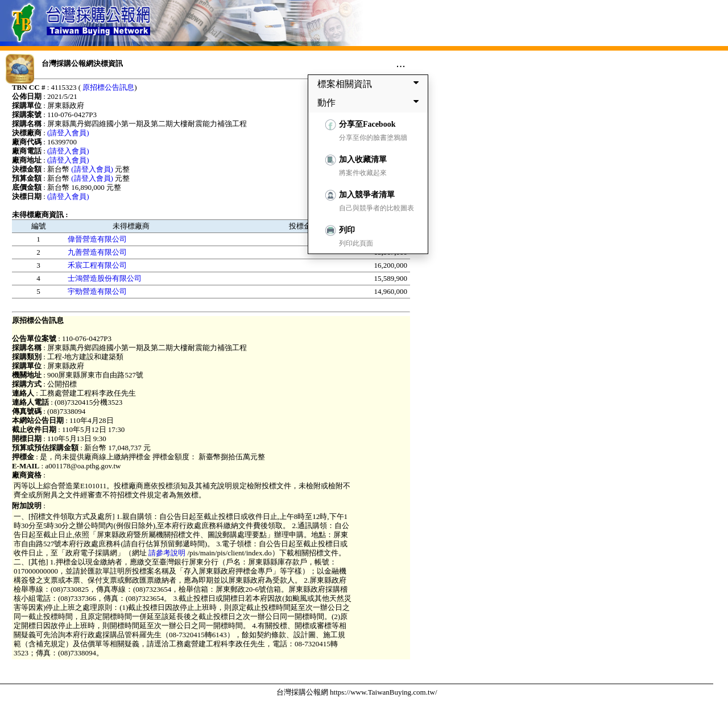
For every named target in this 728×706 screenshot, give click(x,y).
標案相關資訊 (370, 84)
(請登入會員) (68, 133)
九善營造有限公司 (97, 252)
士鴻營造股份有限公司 (105, 278)
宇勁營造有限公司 (97, 291)
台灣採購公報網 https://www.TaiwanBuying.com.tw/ (357, 692)
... (401, 63)
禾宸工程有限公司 (97, 265)
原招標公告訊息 (108, 87)
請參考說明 (167, 553)
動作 (370, 102)
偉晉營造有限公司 (97, 239)
